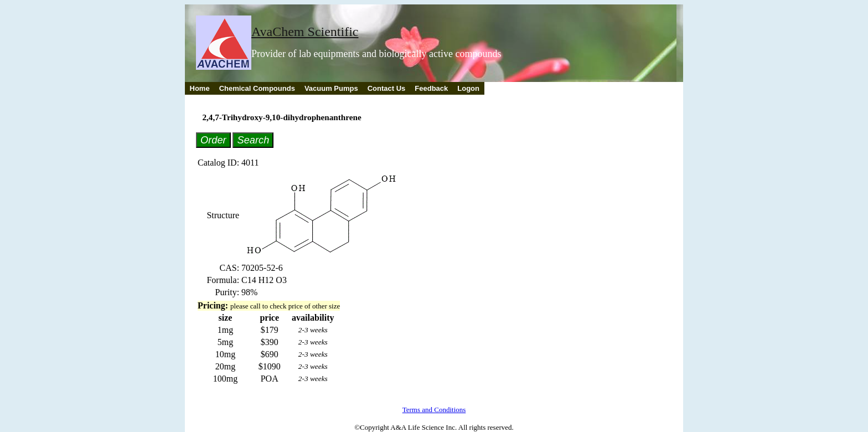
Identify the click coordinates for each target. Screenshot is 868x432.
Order (213, 140)
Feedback (431, 88)
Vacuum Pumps (331, 88)
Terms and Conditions (434, 410)
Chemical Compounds (257, 88)
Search (253, 140)
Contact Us (387, 88)
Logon (468, 88)
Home (200, 88)
